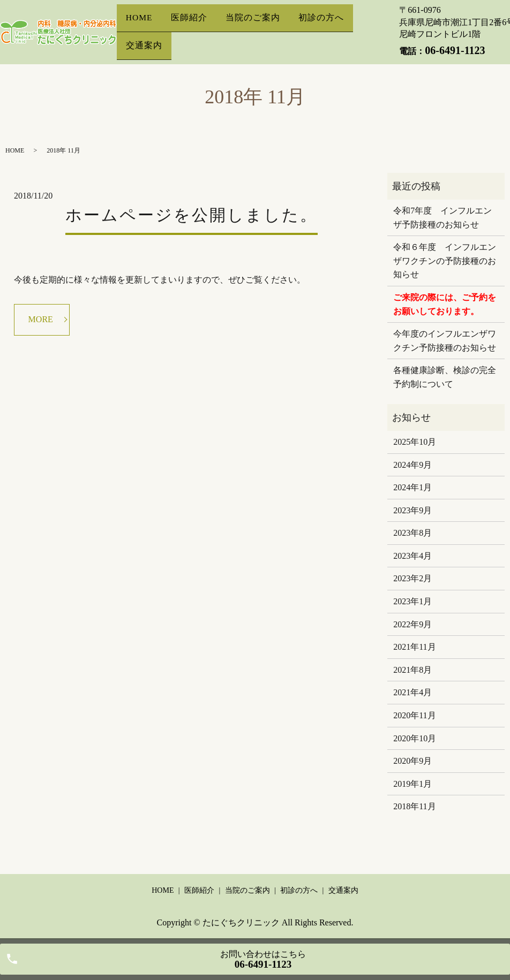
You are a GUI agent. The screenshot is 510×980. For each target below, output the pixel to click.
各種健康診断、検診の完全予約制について (445, 377)
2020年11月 (414, 715)
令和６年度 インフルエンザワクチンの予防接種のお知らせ (445, 261)
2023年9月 (412, 510)
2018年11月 (414, 806)
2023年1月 (412, 601)
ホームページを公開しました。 (192, 215)
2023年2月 (412, 578)
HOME (140, 23)
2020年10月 (415, 738)
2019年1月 (412, 784)
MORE (41, 319)
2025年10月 (415, 442)
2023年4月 (412, 556)
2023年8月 (412, 533)
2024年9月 (412, 465)
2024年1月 (412, 487)
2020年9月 (412, 761)
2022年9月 (412, 624)
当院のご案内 (253, 23)
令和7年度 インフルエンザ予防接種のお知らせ (442, 218)
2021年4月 (412, 692)
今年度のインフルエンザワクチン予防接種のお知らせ (445, 341)
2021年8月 (412, 670)
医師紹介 (191, 23)
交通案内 (144, 40)
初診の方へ (320, 23)
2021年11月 (414, 647)
